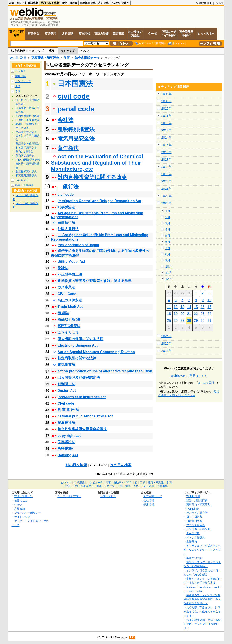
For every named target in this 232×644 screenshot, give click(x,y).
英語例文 (33, 34)
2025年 (167, 343)
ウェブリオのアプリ (69, 496)
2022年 (167, 196)
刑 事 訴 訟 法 (68, 410)
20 (182, 314)
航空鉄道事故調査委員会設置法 (82, 429)
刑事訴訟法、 (68, 207)
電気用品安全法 (79, 139)
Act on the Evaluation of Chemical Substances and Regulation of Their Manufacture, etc (97, 163)
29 (196, 321)
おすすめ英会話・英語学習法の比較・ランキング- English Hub (202, 624)
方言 (144, 486)
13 (182, 307)
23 (203, 314)
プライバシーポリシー (28, 513)
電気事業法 (66, 365)
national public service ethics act (85, 416)
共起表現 (67, 34)
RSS (132, 637)
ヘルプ (220, 3)
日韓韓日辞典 (88, 3)
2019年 (167, 174)
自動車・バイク (123, 483)
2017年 (167, 159)
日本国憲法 (75, 84)
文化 (67, 486)
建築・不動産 (156, 483)
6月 (168, 242)
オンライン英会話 (135, 34)
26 (176, 321)
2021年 (167, 189)
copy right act (69, 436)
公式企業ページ (153, 496)
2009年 (167, 101)
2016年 (167, 152)
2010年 (167, 108)
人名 (136, 486)
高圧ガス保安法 (70, 300)
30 (203, 321)
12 (176, 307)
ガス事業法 (66, 287)
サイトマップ (22, 517)
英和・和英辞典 (50, 3)
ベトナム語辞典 (196, 537)
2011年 (167, 116)
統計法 (63, 268)
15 (196, 307)
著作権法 (68, 148)
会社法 (65, 120)
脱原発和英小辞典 (26, 172)
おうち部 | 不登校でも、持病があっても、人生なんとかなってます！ (202, 612)
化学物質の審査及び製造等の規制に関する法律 (95, 281)
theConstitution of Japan (78, 245)
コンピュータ (23, 81)
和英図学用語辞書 (26, 148)
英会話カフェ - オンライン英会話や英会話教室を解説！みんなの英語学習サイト (202, 599)
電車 (108, 483)
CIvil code (66, 403)
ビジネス (20, 71)
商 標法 (63, 313)
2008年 (167, 94)
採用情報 (149, 504)
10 (209, 300)
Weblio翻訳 (193, 509)
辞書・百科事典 (24, 185)
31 (209, 321)
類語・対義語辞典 (28, 3)
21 (189, 314)
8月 (168, 254)
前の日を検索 (76, 465)
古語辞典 (103, 3)
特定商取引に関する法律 (79, 358)
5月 (168, 236)
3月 (168, 223)
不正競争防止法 (70, 274)
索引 (52, 51)
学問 (67, 58)
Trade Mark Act (70, 307)
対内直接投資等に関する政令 (92, 177)
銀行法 (68, 187)
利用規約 (20, 509)
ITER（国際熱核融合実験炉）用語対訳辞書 (28, 164)
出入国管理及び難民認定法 (79, 378)
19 (176, 314)
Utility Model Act (71, 262)
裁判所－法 (66, 384)
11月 (169, 273)
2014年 (167, 138)
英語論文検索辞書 (26, 132)
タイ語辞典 (193, 533)
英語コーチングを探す (169, 34)
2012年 (167, 123)
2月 (168, 217)
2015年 (167, 145)
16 (203, 307)
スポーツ (110, 486)
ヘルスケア (22, 180)
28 (189, 321)
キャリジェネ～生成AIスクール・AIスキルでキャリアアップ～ (202, 550)
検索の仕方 (21, 500)
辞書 (12, 3)
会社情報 (149, 500)
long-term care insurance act (82, 397)
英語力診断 (101, 34)
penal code (76, 109)
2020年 (167, 181)
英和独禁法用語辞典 (28, 116)
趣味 (99, 486)
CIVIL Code (67, 294)
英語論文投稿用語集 (28, 144)
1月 (168, 211)
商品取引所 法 (69, 319)
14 (189, 307)
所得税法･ (65, 448)
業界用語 (20, 76)
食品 (128, 486)
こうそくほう (68, 332)
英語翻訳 (118, 34)
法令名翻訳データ (87, 58)
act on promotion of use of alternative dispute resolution (105, 371)
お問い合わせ (108, 496)
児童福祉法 (66, 423)
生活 (75, 486)
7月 (168, 248)
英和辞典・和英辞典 (45, 58)
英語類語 (50, 34)
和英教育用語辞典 (26, 176)
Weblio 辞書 (18, 58)
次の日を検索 (121, 465)
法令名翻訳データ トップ (27, 51)
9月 (168, 260)
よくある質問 (206, 383)
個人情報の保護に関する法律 (80, 339)
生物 (120, 486)
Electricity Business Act (78, 345)
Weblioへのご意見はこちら (189, 376)
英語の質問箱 (194, 558)
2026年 (167, 351)
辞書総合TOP (204, 3)
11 (169, 307)
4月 (168, 229)
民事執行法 (66, 223)
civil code (74, 96)
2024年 (167, 336)
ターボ (152, 34)
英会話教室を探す (186, 34)
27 (182, 321)
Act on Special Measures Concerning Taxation (96, 352)
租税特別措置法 (76, 129)
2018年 (167, 167)
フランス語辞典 (196, 525)
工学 (18, 86)
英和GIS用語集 (25, 152)
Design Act (67, 391)
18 (169, 314)
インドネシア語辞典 (198, 529)
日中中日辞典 (69, 3)
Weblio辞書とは (23, 496)
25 (169, 321)
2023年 (167, 203)
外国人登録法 (68, 229)
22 (196, 314)
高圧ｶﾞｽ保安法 (69, 326)
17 (209, 307)
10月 (169, 267)
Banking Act (68, 455)
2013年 (167, 130)
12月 (169, 279)
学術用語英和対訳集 (28, 120)
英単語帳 (84, 34)
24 (209, 314)
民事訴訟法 (66, 442)
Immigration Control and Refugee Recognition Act (99, 201)
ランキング (68, 51)
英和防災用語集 (25, 156)
